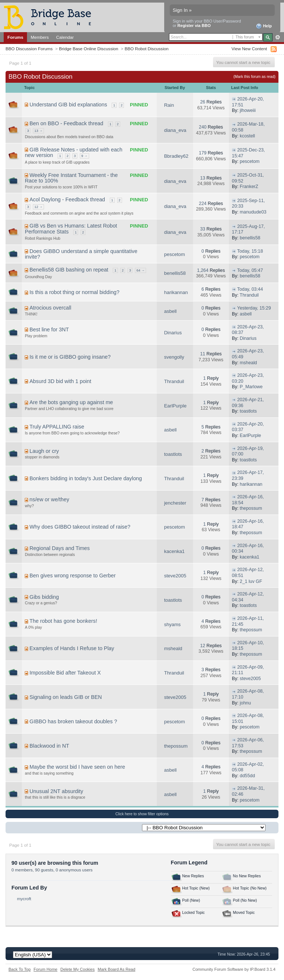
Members (40, 37)
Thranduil (249, 295)
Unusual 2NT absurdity (56, 791)
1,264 (203, 270)
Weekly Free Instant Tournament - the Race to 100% (71, 178)
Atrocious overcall (50, 308)
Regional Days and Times (60, 548)
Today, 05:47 (250, 270)
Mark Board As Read (116, 969)
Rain (169, 105)
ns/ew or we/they (49, 499)
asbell (170, 311)
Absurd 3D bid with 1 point (60, 381)
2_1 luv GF (251, 581)
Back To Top (20, 969)
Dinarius (173, 333)
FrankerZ (249, 187)
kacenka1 (175, 551)
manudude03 (253, 212)
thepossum (251, 508)
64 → (141, 270)
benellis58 (250, 238)
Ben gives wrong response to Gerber (73, 576)
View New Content (249, 49)
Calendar (65, 37)
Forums (15, 37)
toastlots (248, 411)
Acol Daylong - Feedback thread (67, 199)
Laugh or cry (44, 451)
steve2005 (175, 576)
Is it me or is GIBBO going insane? (70, 357)
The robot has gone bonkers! (63, 621)
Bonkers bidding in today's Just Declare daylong (86, 478)
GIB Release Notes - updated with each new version (74, 153)
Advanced (278, 37)
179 (203, 153)
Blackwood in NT (49, 746)
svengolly (174, 357)
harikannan (176, 292)
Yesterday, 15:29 (254, 308)
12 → (38, 207)
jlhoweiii (248, 110)
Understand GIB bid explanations (68, 105)
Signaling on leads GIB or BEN (66, 697)
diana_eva (175, 130)
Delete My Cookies (77, 969)
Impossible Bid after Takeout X (65, 673)
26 (203, 102)
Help (264, 26)
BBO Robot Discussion (147, 49)
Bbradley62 (176, 156)
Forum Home (45, 969)
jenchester (175, 503)
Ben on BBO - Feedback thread (66, 123)
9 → (84, 156)
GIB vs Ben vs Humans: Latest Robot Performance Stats (71, 229)
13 (203, 178)
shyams (173, 624)
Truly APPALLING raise (57, 427)
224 (203, 204)
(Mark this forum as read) (254, 77)
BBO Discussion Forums (29, 49)
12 (203, 646)
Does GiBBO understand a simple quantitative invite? (81, 254)
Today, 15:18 (250, 251)
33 (203, 229)
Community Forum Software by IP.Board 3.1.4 (234, 969)
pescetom (250, 161)
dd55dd (247, 776)
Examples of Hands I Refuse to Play (72, 648)
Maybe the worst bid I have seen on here (77, 767)
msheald (248, 363)
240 (203, 127)
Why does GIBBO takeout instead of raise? (80, 527)
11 (203, 354)
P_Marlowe (251, 387)
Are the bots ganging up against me (71, 402)
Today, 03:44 (250, 289)
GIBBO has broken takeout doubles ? (73, 721)
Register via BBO (194, 25)
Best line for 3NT (49, 329)
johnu (245, 703)
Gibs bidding (44, 597)
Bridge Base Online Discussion (88, 49)
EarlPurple (175, 406)
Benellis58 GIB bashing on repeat (69, 270)
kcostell (247, 136)
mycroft (24, 899)
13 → (38, 131)
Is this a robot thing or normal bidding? (75, 292)
